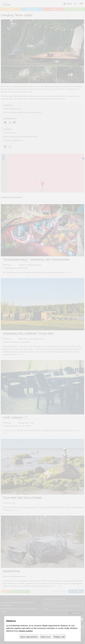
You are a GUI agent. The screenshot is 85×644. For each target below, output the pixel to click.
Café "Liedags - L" (15, 418)
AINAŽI (11, 9)
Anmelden (75, 613)
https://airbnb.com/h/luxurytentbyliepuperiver (22, 137)
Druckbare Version (21, 591)
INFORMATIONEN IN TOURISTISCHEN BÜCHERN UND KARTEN (19, 610)
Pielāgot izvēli (59, 637)
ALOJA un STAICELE (74, 9)
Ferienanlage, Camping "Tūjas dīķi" (29, 334)
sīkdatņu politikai (26, 631)
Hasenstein (11, 571)
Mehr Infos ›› (69, 272)
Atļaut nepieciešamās (29, 637)
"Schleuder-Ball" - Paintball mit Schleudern (36, 260)
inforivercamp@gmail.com (14, 140)
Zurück (6, 591)
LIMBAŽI (53, 9)
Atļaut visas (45, 637)
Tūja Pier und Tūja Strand (22, 498)
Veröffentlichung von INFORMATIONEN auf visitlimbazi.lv (18, 604)
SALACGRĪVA (32, 9)
